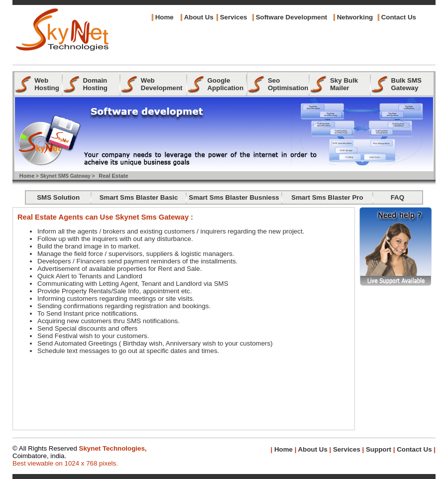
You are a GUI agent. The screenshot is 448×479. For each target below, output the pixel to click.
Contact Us (399, 17)
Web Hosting (47, 84)
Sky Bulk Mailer (344, 84)
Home (165, 17)
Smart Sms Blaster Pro (327, 197)
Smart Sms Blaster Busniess (234, 197)
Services (234, 17)
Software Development (292, 17)
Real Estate (113, 176)
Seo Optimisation (288, 84)
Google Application (225, 84)
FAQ (397, 197)
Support (379, 449)
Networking (355, 17)
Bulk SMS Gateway (406, 84)
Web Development (162, 84)
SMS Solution (58, 197)
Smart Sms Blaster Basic (139, 197)
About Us (312, 449)
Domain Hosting (95, 84)
